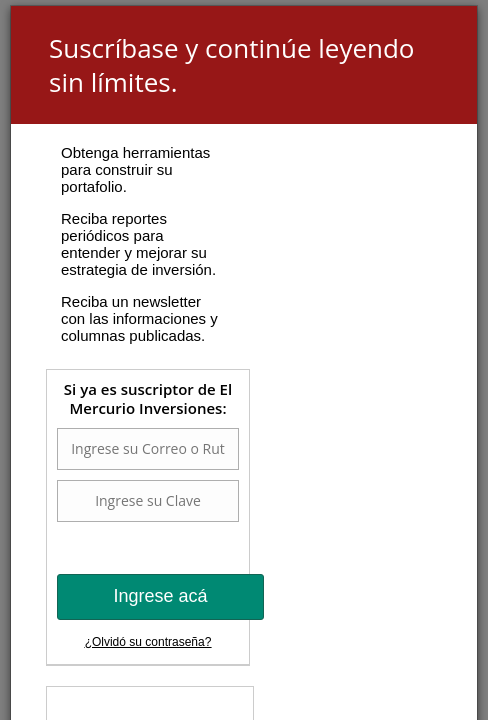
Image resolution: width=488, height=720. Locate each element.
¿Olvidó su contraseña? (148, 642)
